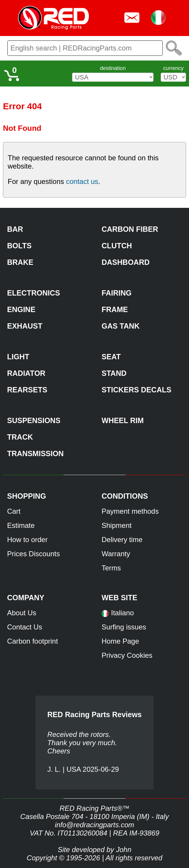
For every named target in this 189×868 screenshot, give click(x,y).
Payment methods (130, 511)
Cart (14, 511)
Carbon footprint (32, 641)
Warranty (116, 554)
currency (173, 68)
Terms (111, 568)
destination (113, 68)
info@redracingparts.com (94, 825)
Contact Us (25, 627)
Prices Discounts (34, 554)
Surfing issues (124, 627)
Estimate (21, 525)
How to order (27, 540)
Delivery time (122, 540)
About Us (22, 613)
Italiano (122, 613)
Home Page (120, 641)
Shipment (117, 525)
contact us (82, 181)
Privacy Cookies (127, 655)
